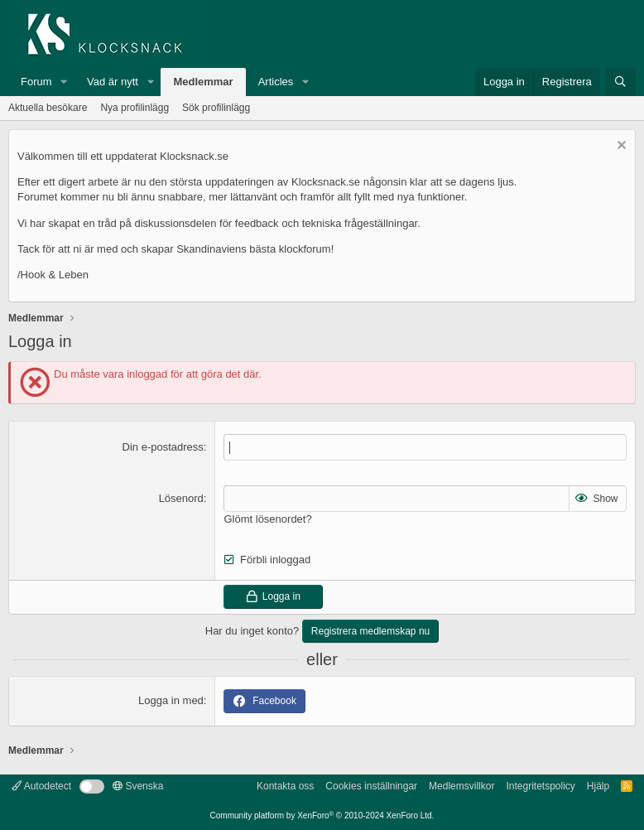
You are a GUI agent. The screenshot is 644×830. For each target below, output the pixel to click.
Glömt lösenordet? (267, 519)
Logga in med (171, 700)
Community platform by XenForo (322, 816)
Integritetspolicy (540, 786)
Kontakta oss (285, 786)
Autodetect (41, 786)
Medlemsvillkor (461, 786)
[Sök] (620, 82)
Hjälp (598, 786)
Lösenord (181, 498)
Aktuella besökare (48, 108)
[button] (64, 82)
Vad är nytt (113, 82)
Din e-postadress (163, 447)
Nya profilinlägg (135, 108)
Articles (276, 82)
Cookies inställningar (371, 786)
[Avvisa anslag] (620, 147)
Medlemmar (203, 82)
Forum (36, 82)
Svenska (138, 786)
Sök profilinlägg (216, 108)
